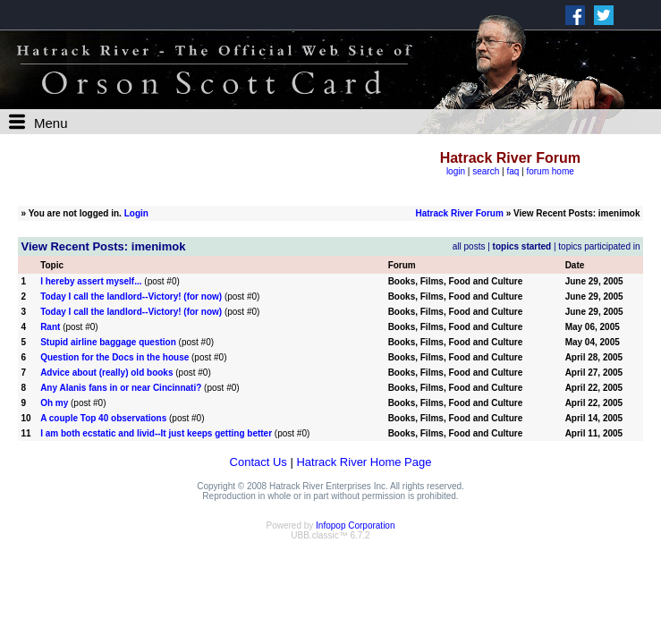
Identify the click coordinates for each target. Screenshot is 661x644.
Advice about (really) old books (106, 373)
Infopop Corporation (355, 525)
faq (513, 171)
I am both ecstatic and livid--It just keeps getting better (156, 433)
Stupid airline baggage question (108, 342)
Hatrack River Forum (459, 213)
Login (136, 213)
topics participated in (599, 246)
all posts (469, 246)
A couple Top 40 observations (103, 418)
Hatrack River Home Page (364, 462)
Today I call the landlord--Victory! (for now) (131, 297)
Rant (50, 327)
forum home (550, 171)
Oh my (54, 403)
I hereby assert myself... (91, 281)
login (456, 171)
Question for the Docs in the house (114, 357)
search (486, 171)
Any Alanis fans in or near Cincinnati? (121, 388)
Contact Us (258, 462)
